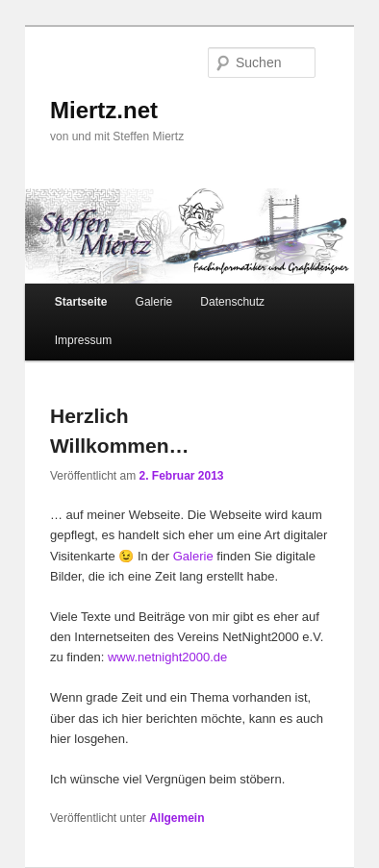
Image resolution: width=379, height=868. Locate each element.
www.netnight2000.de (167, 657)
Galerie (154, 302)
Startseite (81, 302)
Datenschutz (232, 302)
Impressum (83, 340)
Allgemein (177, 818)
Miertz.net (104, 110)
